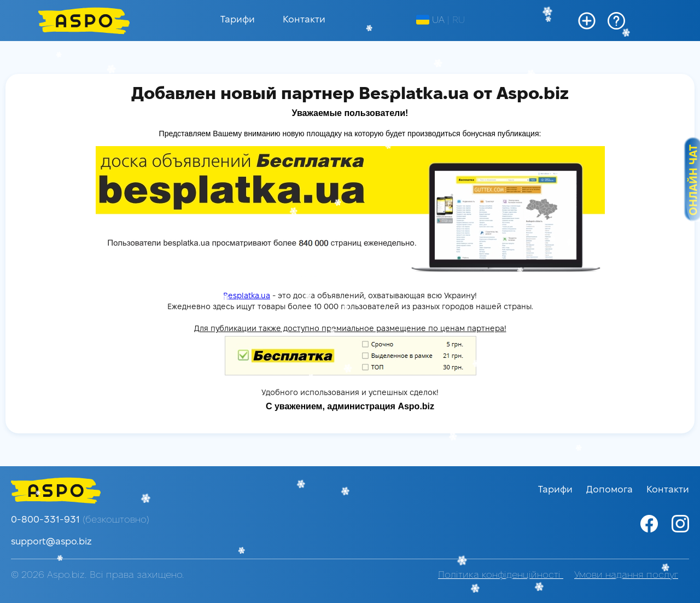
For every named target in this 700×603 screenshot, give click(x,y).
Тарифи (238, 20)
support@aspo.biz (51, 542)
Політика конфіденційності (501, 575)
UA (430, 20)
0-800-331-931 (80, 520)
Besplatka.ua (247, 296)
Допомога (611, 490)
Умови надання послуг (626, 575)
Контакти (304, 20)
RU (459, 21)
